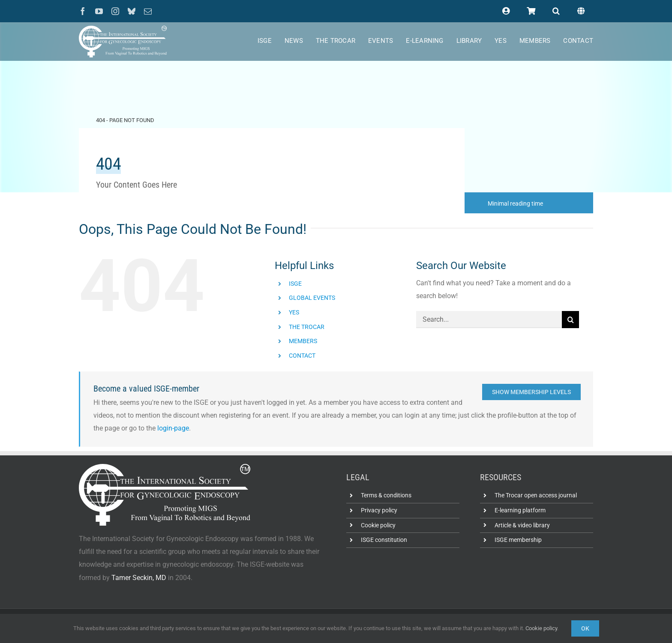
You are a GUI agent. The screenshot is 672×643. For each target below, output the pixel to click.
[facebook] (83, 11)
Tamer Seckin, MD (139, 578)
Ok (585, 628)
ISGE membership (518, 540)
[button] (556, 11)
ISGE (295, 284)
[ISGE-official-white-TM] (123, 29)
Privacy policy (379, 510)
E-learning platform (520, 510)
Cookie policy (378, 525)
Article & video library (522, 525)
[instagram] (115, 11)
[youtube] (99, 11)
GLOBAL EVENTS (312, 298)
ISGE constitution (384, 540)
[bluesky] (132, 11)
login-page (173, 428)
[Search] (570, 320)
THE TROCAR (307, 327)
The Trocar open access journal (536, 495)
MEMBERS (303, 341)
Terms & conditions (386, 495)
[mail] (148, 11)
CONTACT (302, 356)
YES (294, 312)
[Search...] (489, 320)
